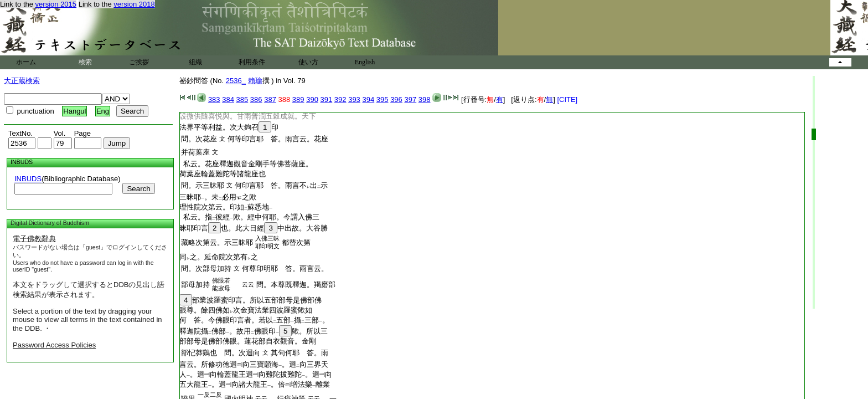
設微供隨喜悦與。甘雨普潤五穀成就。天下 (248, 116)
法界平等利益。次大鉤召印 (229, 127)
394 (368, 99)
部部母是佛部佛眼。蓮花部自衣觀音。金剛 (248, 341)
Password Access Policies (54, 345)
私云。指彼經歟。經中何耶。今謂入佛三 (249, 217)
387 (270, 99)
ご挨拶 (139, 62)
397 (410, 99)
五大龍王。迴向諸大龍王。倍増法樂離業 (255, 384)
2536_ (236, 81)
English (365, 62)
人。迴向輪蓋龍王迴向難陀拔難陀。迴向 (256, 374)
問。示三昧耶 (203, 185)
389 (298, 99)
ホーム (26, 62)
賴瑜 (255, 81)
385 (242, 99)
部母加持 (195, 285)
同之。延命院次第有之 (219, 257)
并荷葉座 (195, 152)
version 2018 (134, 4)
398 (425, 99)
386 (256, 99)
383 (214, 99)
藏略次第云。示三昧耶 (217, 242)
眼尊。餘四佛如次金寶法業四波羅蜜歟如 (246, 310)
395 (383, 99)
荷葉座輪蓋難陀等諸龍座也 (223, 174)
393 (354, 99)
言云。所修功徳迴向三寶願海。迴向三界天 (254, 364)
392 (340, 99)
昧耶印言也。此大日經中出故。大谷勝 (254, 228)
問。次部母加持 (206, 268)
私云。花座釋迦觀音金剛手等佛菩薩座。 (246, 164)
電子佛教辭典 (34, 239)
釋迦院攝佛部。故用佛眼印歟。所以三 (254, 331)
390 (312, 99)
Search (138, 189)
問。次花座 (199, 139)
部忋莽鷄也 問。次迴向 (221, 353)
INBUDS (28, 179)
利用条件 (252, 62)
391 (327, 99)
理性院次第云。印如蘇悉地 (226, 207)
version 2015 (56, 4)
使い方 (308, 62)
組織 (195, 62)
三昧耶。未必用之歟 (218, 197)
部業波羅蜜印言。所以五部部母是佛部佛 (250, 300)
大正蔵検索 (22, 81)
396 (396, 99)
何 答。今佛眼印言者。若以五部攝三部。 (254, 320)
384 (228, 99)
